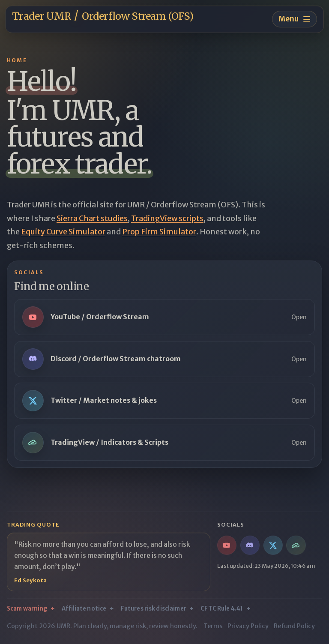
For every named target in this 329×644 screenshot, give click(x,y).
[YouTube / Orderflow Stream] (227, 545)
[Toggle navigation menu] (295, 19)
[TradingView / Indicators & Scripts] (296, 545)
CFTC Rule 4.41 (222, 609)
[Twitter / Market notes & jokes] (273, 545)
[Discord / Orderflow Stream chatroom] (250, 545)
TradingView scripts (167, 218)
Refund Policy (294, 626)
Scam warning (27, 609)
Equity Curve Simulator (63, 232)
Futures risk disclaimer (154, 609)
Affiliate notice (84, 609)
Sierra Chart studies (92, 218)
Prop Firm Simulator (159, 232)
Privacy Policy (248, 626)
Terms (213, 626)
